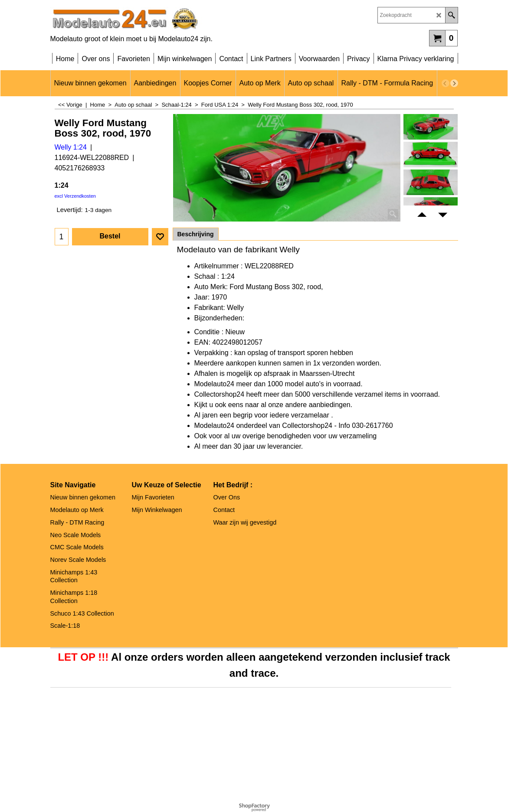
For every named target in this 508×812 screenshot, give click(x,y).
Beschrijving (196, 234)
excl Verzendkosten (75, 196)
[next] (454, 83)
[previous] (446, 83)
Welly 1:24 (71, 147)
